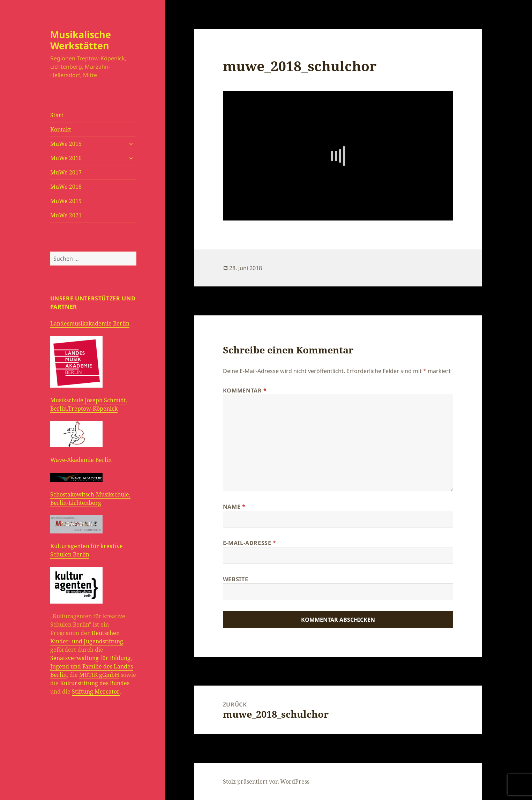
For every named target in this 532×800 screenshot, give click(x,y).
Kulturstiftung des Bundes (95, 683)
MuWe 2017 (66, 172)
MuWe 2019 (66, 201)
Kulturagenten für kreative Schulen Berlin (87, 550)
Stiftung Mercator (96, 691)
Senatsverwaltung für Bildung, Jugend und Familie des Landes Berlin (92, 666)
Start (57, 115)
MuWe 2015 (66, 144)
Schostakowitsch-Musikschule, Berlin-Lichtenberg (90, 499)
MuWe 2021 (66, 215)
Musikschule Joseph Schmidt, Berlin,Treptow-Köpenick (89, 404)
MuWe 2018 (66, 187)
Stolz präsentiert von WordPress (266, 782)
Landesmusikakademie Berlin (90, 323)
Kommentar (245, 390)
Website (235, 579)
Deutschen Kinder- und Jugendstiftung (87, 637)
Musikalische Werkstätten (81, 40)
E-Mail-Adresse (250, 543)
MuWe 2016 (66, 158)
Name (234, 507)
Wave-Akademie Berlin (81, 460)
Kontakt (61, 129)
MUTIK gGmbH (99, 675)
